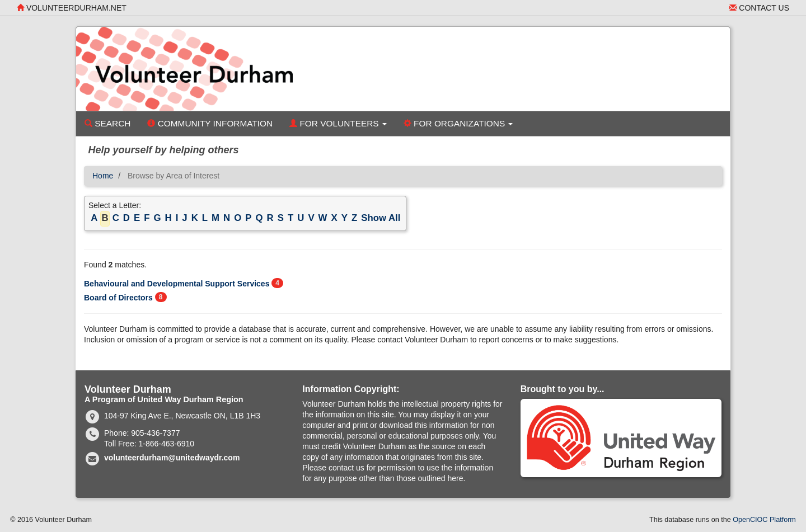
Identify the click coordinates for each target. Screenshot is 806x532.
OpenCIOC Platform (764, 520)
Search (107, 123)
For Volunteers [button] (338, 123)
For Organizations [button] (458, 123)
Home (103, 176)
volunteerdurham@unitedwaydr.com (172, 458)
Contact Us (759, 8)
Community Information (210, 123)
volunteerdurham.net (72, 8)
